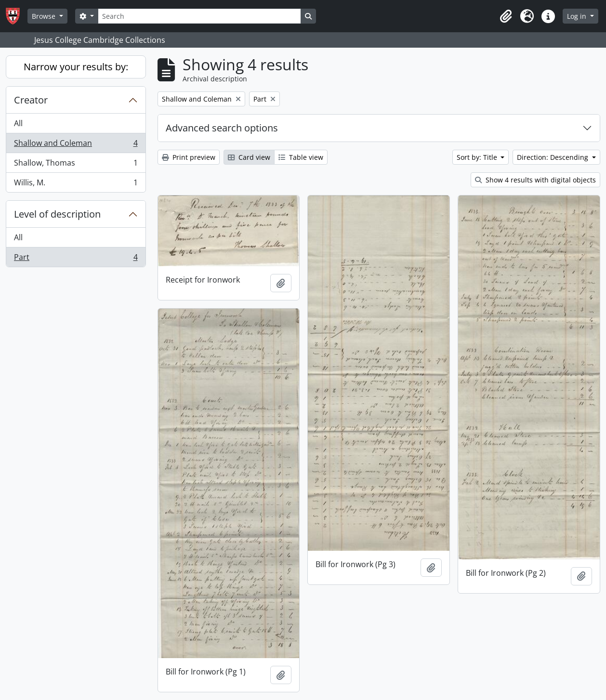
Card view (249, 157)
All (18, 123)
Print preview (189, 157)
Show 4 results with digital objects (535, 180)
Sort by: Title (478, 157)
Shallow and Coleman (76, 145)
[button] (506, 16)
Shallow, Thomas (76, 165)
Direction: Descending (553, 157)
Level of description (57, 214)
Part (76, 259)
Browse (45, 16)
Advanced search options (222, 128)
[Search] (199, 16)
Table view (301, 157)
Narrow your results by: (76, 67)
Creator (31, 100)
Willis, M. (76, 184)
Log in (578, 16)
